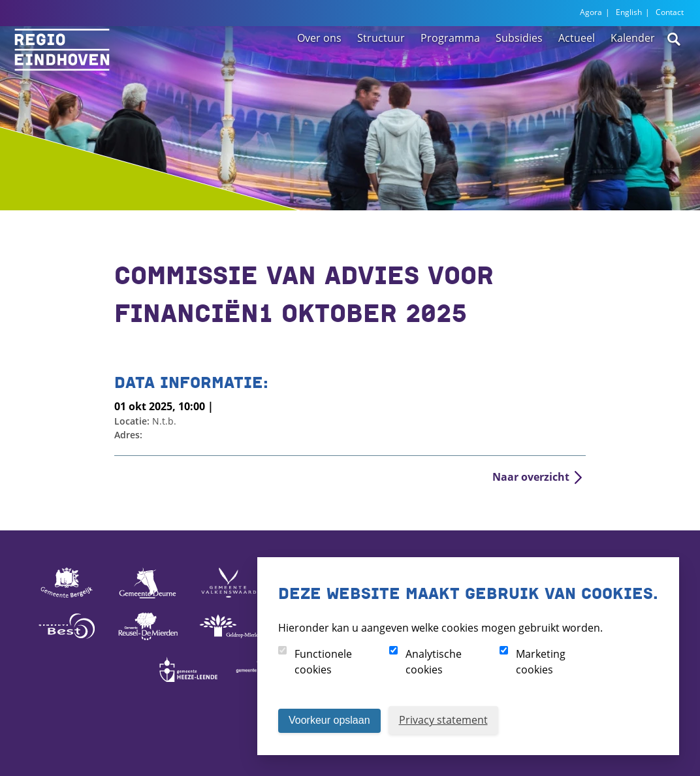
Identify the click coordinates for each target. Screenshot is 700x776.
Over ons (319, 67)
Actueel (577, 67)
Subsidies (519, 67)
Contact (670, 12)
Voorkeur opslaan (329, 720)
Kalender (633, 67)
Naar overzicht (531, 477)
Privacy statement (443, 720)
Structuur (381, 67)
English (629, 12)
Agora (591, 12)
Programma (450, 67)
